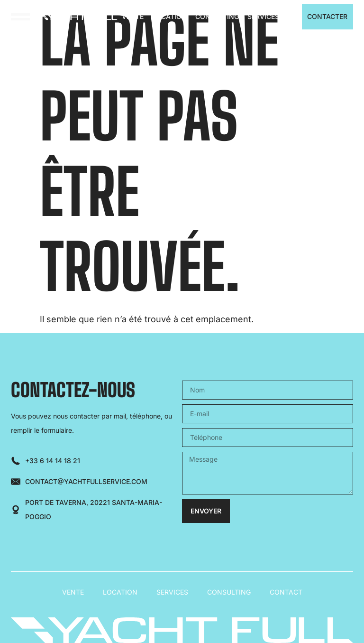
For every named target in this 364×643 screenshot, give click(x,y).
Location (169, 16)
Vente (133, 16)
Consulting (217, 16)
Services (263, 16)
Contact (286, 592)
